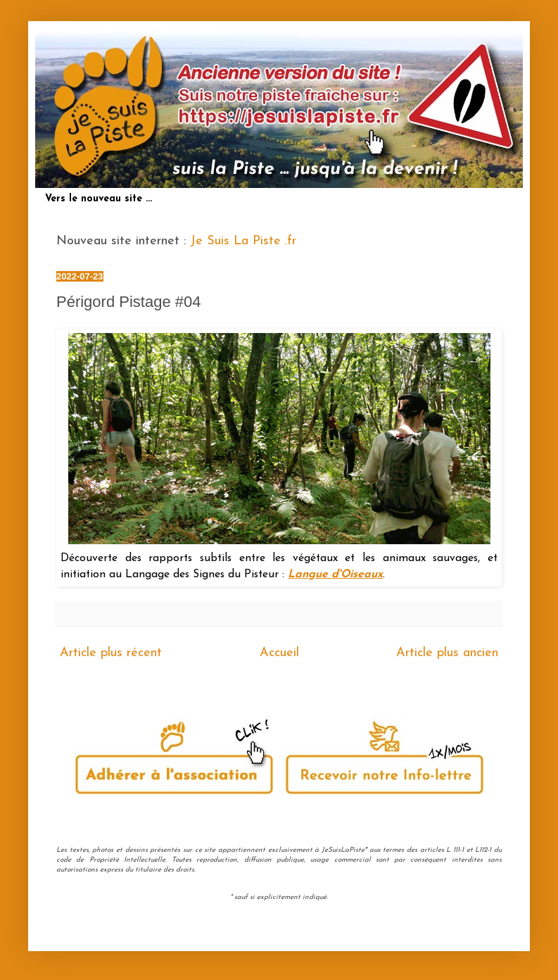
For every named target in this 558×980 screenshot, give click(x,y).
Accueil (279, 653)
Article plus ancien (447, 653)
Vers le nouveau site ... (99, 199)
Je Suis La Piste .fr (243, 241)
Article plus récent (111, 653)
